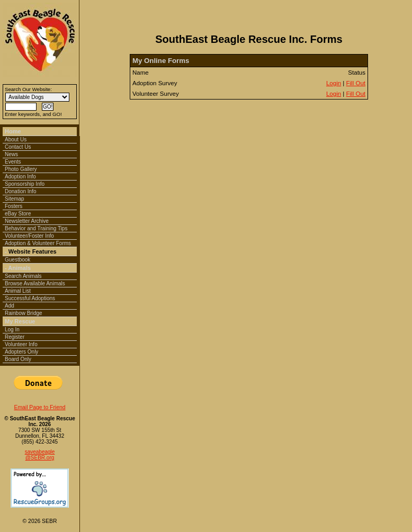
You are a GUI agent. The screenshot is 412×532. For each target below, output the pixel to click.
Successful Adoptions (30, 298)
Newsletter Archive (27, 221)
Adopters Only (21, 352)
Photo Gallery (21, 169)
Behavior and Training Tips (36, 228)
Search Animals (23, 276)
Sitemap (15, 199)
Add (10, 306)
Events (13, 162)
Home (13, 131)
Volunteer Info (21, 344)
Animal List (18, 291)
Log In (12, 330)
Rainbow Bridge (24, 313)
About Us (16, 139)
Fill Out (356, 83)
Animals (19, 268)
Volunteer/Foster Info (29, 236)
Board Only (18, 359)
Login (334, 83)
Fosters (14, 206)
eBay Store (18, 214)
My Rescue (20, 321)
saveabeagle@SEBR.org (40, 455)
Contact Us (18, 147)
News (11, 154)
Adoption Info (20, 177)
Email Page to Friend (39, 407)
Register (15, 337)
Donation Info (21, 191)
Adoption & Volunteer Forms (38, 243)
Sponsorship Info (25, 184)
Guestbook (17, 260)
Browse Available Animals (35, 283)
